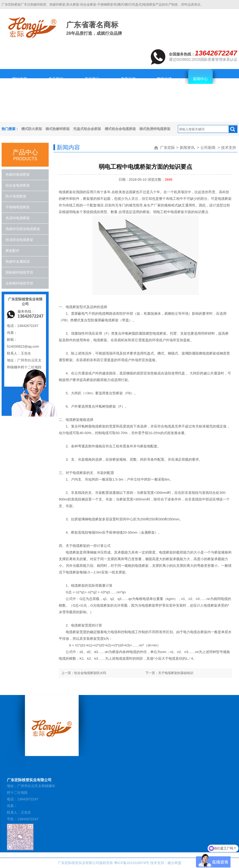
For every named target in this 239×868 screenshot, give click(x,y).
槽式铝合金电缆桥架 (120, 129)
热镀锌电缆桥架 (18, 174)
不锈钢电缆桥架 (18, 207)
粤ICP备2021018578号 (132, 863)
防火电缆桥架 (16, 196)
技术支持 (229, 148)
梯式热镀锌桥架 (58, 129)
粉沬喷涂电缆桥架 (19, 240)
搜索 (233, 129)
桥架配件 (12, 251)
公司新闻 (208, 148)
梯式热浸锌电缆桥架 (155, 129)
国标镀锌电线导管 (19, 272)
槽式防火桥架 (32, 129)
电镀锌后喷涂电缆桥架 (23, 229)
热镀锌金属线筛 (18, 262)
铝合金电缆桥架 (18, 185)
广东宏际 (167, 148)
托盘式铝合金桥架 (87, 129)
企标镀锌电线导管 (19, 283)
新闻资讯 (187, 148)
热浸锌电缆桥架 (18, 218)
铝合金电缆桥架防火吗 (90, 673)
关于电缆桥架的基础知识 (176, 673)
